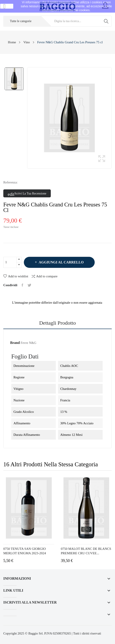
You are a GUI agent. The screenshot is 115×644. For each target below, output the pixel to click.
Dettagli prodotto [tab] (58, 323)
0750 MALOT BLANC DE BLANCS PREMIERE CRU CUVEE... (86, 551)
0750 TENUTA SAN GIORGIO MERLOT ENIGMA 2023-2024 (25, 551)
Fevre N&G (28, 343)
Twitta (29, 285)
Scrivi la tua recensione (27, 194)
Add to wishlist (16, 276)
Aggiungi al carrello (61, 262)
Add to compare (45, 276)
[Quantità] (10, 262)
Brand (15, 343)
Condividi (22, 285)
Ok (7, 6)
